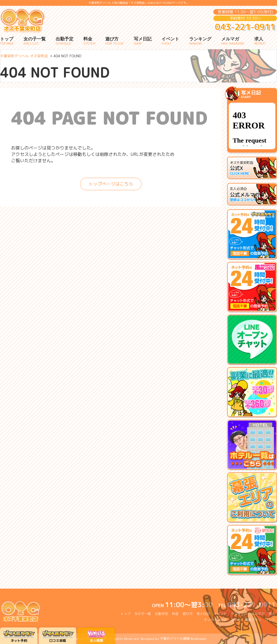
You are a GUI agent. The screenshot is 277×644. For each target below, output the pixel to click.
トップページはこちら (111, 184)
